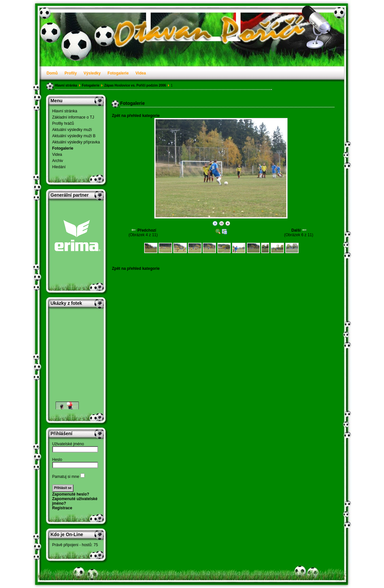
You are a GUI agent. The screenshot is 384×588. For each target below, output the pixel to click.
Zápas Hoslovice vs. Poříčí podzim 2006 (135, 85)
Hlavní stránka (66, 85)
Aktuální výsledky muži (72, 130)
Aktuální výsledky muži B (74, 136)
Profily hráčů (63, 123)
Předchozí (147, 230)
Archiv (58, 161)
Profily (71, 73)
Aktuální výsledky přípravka (76, 142)
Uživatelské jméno (68, 444)
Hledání (59, 167)
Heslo (57, 460)
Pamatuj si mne (66, 477)
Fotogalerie (118, 73)
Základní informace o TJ (73, 117)
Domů (52, 73)
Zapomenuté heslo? (71, 494)
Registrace (62, 508)
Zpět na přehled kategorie (136, 116)
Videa (141, 73)
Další (296, 230)
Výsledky (92, 73)
